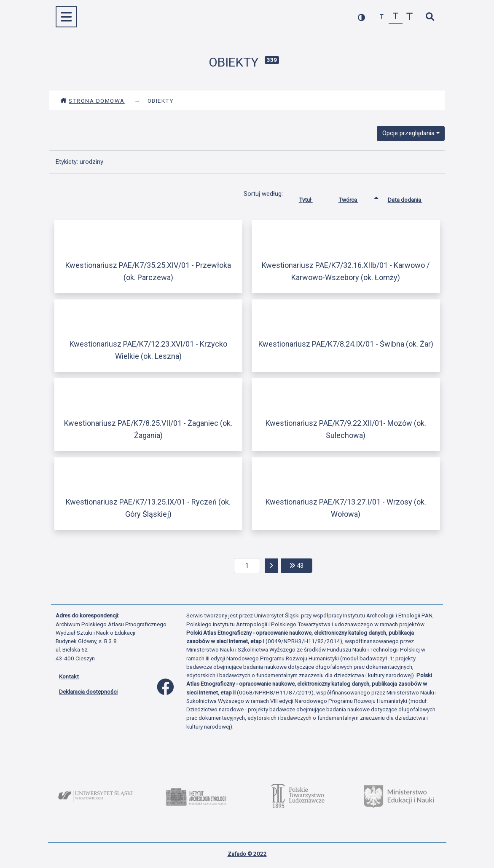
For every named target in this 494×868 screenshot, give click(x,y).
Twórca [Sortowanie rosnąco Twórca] (355, 198)
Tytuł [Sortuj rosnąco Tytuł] (312, 198)
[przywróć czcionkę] (396, 17)
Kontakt (69, 676)
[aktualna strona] (247, 566)
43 (301, 565)
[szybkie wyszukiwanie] (430, 17)
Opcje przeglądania (408, 133)
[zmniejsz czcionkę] (382, 17)
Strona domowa (93, 101)
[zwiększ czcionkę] (409, 17)
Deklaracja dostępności (88, 692)
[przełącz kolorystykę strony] (361, 17)
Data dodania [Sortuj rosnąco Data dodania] (411, 198)
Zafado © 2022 (247, 854)
